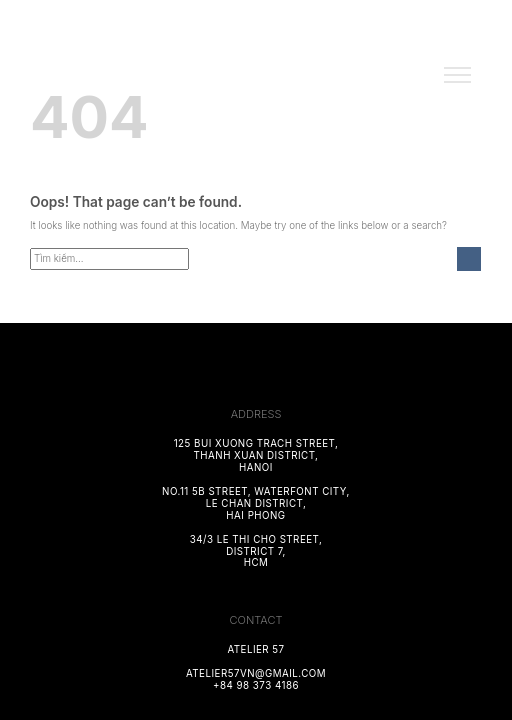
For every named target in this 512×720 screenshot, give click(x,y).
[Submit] (469, 259)
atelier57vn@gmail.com (256, 673)
